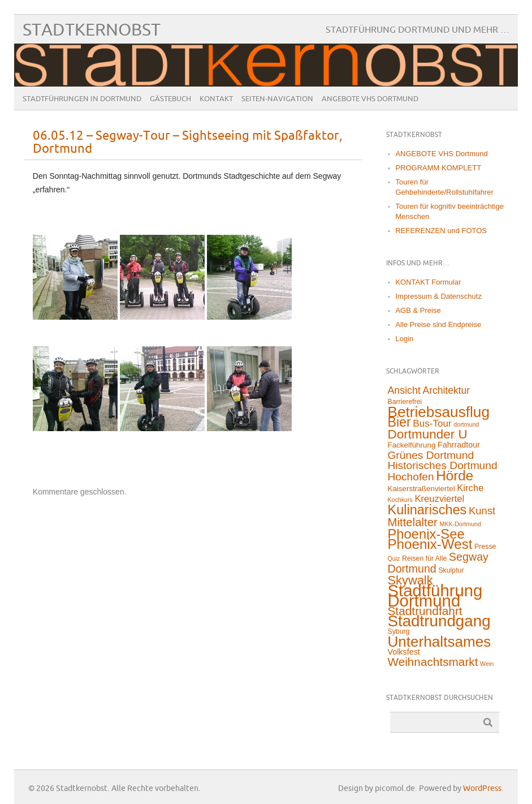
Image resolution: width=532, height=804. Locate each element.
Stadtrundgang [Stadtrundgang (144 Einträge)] (439, 621)
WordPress (482, 788)
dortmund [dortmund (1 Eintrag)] (466, 424)
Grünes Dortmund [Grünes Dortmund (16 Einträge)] (431, 455)
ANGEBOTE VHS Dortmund (370, 99)
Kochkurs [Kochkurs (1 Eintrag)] (400, 500)
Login (404, 339)
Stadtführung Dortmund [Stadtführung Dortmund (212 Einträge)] (435, 596)
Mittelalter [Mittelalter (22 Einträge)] (412, 522)
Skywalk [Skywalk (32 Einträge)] (410, 580)
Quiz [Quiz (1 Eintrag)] (393, 558)
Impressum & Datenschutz (438, 296)
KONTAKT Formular (428, 282)
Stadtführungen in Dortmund (82, 99)
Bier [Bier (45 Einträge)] (399, 422)
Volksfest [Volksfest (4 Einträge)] (403, 652)
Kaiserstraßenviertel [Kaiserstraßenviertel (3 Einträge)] (421, 489)
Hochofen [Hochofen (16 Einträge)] (410, 477)
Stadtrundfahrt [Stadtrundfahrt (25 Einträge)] (425, 611)
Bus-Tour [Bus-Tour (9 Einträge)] (432, 424)
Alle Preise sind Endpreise (438, 324)
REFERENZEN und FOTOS (441, 231)
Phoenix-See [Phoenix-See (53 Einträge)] (426, 534)
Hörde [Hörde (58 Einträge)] (455, 476)
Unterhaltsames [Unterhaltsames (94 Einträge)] (439, 642)
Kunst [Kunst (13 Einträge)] (482, 511)
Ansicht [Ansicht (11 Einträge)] (404, 390)
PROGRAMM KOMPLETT (438, 168)
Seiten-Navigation (277, 99)
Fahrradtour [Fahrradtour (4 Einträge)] (459, 445)
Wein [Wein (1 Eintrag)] (487, 664)
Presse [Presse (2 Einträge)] (485, 547)
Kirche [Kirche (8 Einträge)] (470, 488)
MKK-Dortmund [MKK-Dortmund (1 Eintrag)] (460, 524)
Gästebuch (170, 99)
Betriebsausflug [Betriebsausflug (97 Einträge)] (438, 412)
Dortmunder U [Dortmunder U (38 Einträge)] (427, 434)
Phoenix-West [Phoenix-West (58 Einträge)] (430, 544)
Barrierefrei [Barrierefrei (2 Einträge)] (405, 402)
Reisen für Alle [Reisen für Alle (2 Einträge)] (424, 558)
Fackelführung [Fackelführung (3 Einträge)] (411, 445)
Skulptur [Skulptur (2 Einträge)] (451, 570)
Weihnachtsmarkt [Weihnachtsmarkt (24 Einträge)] (432, 662)
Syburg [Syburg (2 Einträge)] (398, 631)
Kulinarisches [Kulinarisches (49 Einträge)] (427, 510)
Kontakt (216, 99)
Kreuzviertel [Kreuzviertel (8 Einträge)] (439, 499)
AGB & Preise (418, 310)
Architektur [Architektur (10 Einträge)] (447, 390)
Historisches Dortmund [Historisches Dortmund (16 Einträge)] (442, 465)
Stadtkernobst (92, 30)
